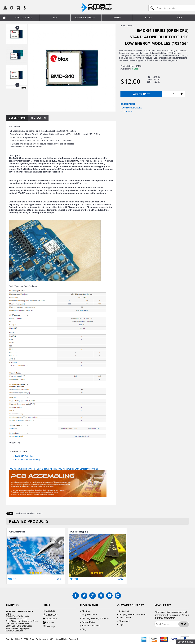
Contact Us (123, 611)
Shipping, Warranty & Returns (95, 618)
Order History (124, 618)
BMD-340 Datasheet (25, 456)
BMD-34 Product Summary (28, 460)
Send (184, 624)
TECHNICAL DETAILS (131, 108)
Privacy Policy (88, 622)
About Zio (49, 611)
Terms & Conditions (90, 626)
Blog (83, 629)
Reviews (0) (38, 118)
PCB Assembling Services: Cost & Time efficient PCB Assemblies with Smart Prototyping (53, 469)
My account (123, 621)
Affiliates (49, 623)
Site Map (49, 627)
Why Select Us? (89, 615)
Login (121, 624)
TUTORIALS (126, 111)
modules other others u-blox (29, 513)
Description (17, 118)
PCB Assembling (17, 532)
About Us (85, 611)
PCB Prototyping (79, 532)
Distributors (50, 619)
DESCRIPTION (128, 104)
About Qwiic (50, 615)
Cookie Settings (185, 642)
